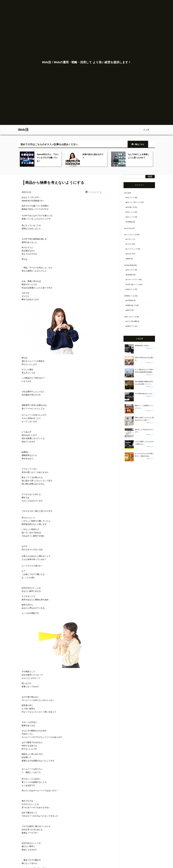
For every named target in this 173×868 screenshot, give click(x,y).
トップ (146, 130)
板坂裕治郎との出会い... (143, 346)
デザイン (130, 239)
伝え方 (129, 254)
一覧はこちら (138, 144)
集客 (129, 259)
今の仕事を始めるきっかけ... (144, 394)
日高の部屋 (130, 265)
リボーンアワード (133, 280)
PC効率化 (130, 300)
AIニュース (131, 217)
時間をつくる (130, 296)
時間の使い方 (131, 305)
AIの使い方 (131, 207)
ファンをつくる (95, 192)
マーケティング (132, 249)
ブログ (129, 244)
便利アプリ (131, 326)
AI (127, 193)
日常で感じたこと (133, 284)
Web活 (23, 130)
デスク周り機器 (132, 321)
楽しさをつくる (131, 317)
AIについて (131, 198)
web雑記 (130, 275)
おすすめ (129, 228)
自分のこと (131, 289)
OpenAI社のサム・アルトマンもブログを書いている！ (48, 158)
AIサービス (131, 212)
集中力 (129, 310)
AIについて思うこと (134, 202)
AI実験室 (130, 222)
